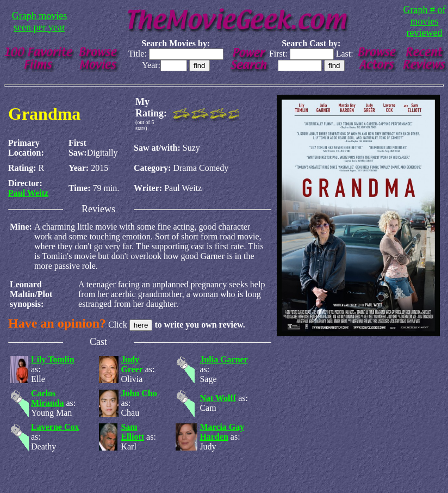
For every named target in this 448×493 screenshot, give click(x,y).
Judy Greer (132, 364)
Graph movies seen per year (39, 21)
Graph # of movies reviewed (425, 21)
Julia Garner (223, 359)
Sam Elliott (132, 432)
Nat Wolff (218, 398)
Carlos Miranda (47, 398)
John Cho (139, 393)
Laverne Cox (55, 427)
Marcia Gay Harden (222, 432)
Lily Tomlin (53, 359)
